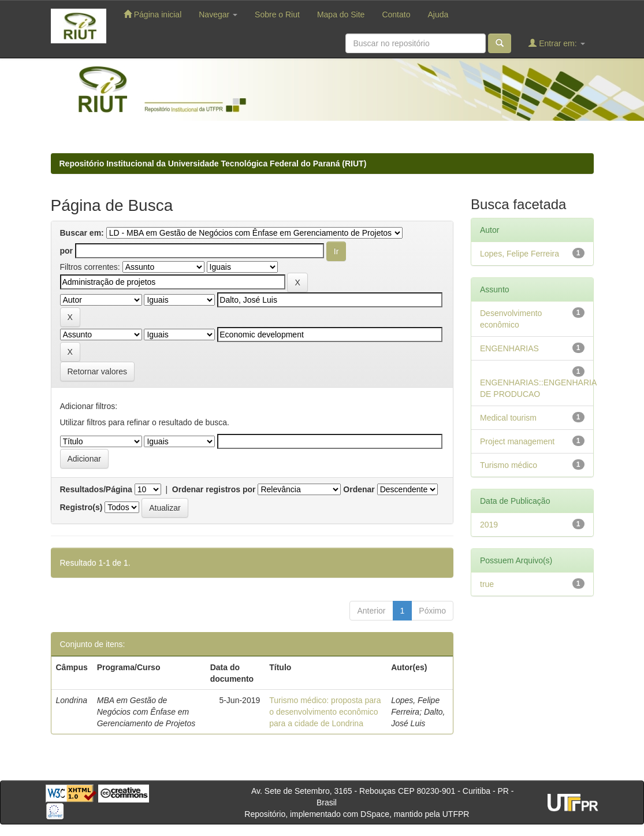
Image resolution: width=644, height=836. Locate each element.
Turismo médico (509, 465)
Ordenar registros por (214, 489)
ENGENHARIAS (509, 348)
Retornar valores (98, 371)
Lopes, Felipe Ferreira (520, 254)
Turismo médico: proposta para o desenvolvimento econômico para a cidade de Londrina (325, 712)
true (487, 584)
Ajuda (438, 14)
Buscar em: (82, 233)
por (67, 251)
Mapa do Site (341, 14)
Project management (517, 441)
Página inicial (152, 14)
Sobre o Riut (277, 14)
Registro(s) (81, 507)
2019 (489, 525)
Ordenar (359, 489)
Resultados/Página (96, 489)
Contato (396, 14)
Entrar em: (556, 43)
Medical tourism (508, 418)
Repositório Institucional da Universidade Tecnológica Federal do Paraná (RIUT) (213, 164)
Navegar (218, 14)
